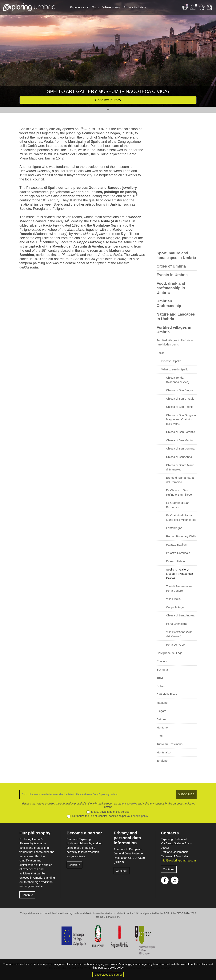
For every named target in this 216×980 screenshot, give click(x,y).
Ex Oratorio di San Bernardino (178, 505)
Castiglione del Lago (170, 653)
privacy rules (130, 804)
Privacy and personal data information (127, 838)
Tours (96, 7)
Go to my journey (108, 100)
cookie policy (140, 816)
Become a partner (84, 833)
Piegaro (162, 711)
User (193, 7)
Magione (162, 703)
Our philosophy (35, 833)
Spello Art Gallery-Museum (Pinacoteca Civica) (180, 574)
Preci (160, 736)
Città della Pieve (167, 694)
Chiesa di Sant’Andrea (180, 615)
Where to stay (111, 7)
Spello (161, 353)
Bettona (162, 719)
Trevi (160, 678)
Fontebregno (174, 528)
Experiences (78, 7)
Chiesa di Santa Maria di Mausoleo (180, 467)
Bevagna (162, 669)
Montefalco (164, 752)
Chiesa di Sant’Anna (179, 457)
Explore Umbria (133, 7)
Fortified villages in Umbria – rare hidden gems (175, 342)
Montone (162, 727)
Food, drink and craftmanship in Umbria (171, 288)
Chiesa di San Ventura (180, 448)
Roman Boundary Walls (181, 536)
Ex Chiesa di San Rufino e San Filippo (179, 492)
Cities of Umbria (171, 266)
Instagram (175, 880)
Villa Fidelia (173, 599)
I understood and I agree (108, 975)
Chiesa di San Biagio (179, 390)
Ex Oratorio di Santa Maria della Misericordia (181, 518)
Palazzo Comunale (178, 553)
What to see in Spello (175, 369)
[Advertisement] (177, 184)
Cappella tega (175, 607)
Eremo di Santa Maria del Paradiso (180, 480)
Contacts (170, 833)
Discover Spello (171, 361)
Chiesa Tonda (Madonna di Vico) (178, 380)
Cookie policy (116, 968)
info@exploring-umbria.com (178, 860)
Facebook (165, 880)
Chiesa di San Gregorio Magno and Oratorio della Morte (181, 419)
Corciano (162, 661)
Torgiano (162, 761)
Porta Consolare (176, 624)
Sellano (161, 686)
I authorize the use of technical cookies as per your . (110, 816)
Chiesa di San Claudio (180, 399)
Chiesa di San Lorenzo (181, 432)
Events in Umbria (172, 275)
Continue (27, 895)
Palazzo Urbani (176, 561)
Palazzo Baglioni (177, 544)
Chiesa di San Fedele (180, 407)
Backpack (209, 7)
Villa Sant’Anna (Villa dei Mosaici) (179, 634)
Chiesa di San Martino (180, 440)
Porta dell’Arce (175, 645)
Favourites (202, 7)
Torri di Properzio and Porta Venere (180, 588)
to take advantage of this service (110, 812)
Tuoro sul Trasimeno (170, 744)
